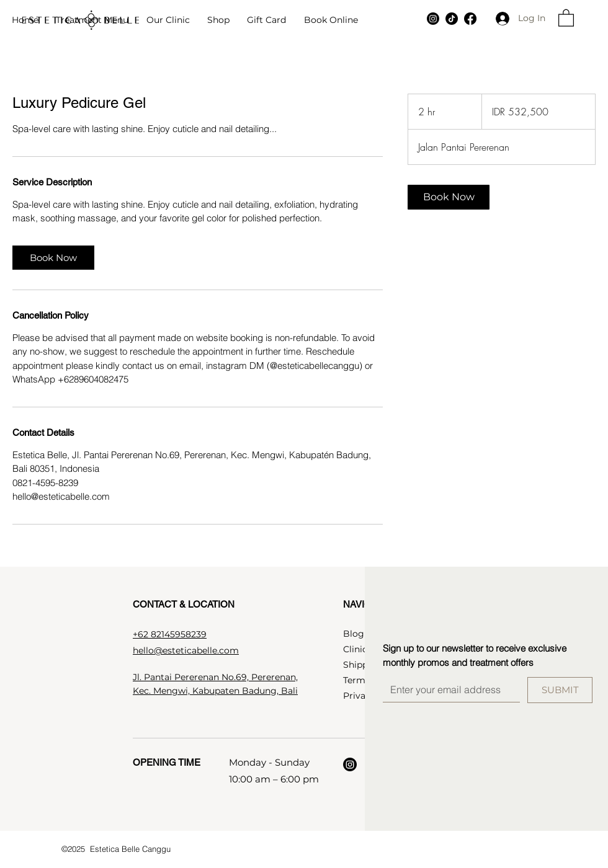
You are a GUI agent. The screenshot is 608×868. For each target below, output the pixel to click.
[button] (92, 20)
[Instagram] (433, 19)
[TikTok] (452, 19)
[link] (53, 258)
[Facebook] (470, 19)
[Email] (448, 689)
